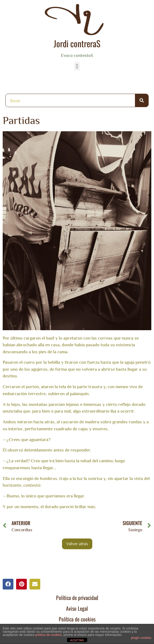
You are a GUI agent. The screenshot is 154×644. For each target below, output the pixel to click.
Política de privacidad (77, 598)
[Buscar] (142, 100)
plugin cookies (141, 638)
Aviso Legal (77, 608)
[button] (77, 66)
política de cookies (48, 635)
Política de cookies (77, 619)
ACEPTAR (77, 640)
